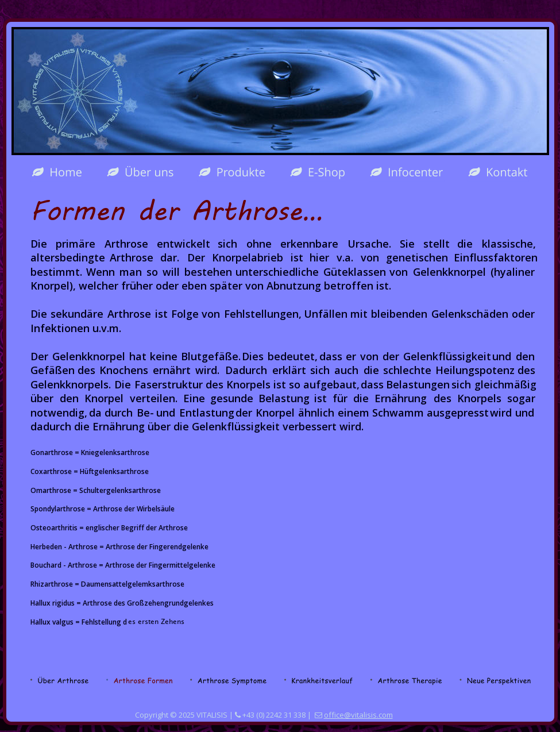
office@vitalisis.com (358, 715)
